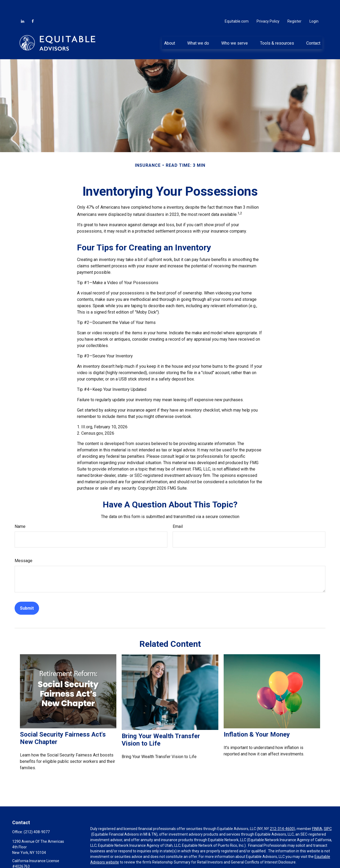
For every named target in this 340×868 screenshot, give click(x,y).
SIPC (328, 813)
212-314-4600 (282, 813)
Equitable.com (237, 5)
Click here (98, 856)
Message (24, 545)
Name (20, 510)
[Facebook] (33, 5)
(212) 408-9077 (37, 816)
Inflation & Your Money (257, 719)
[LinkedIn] (23, 5)
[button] (169, 27)
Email (178, 510)
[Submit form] (27, 592)
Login (314, 5)
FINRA (317, 813)
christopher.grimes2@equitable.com (43, 860)
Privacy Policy (268, 5)
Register (294, 5)
